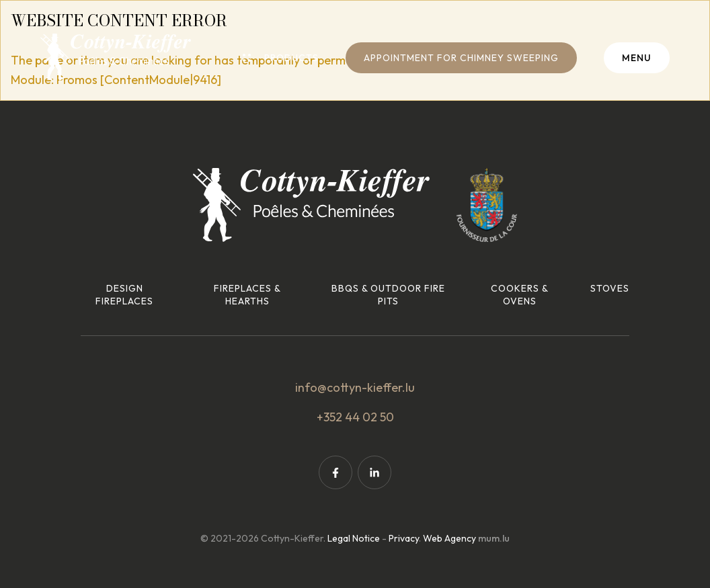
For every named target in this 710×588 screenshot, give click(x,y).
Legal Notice (354, 538)
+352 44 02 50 (355, 417)
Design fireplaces (124, 295)
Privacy (404, 538)
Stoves (610, 288)
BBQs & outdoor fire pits (388, 295)
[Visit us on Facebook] (336, 472)
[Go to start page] (116, 57)
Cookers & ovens (520, 295)
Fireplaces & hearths (247, 295)
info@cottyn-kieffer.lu (355, 387)
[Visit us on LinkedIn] (374, 472)
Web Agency (449, 538)
